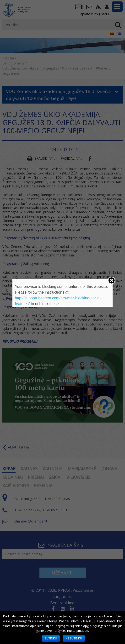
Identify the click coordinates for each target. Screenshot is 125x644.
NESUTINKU (74, 638)
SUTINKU (51, 638)
